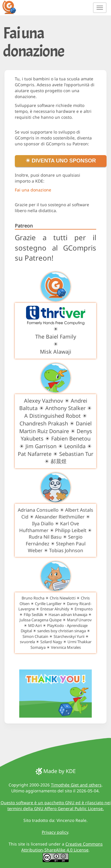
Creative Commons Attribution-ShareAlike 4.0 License (62, 847)
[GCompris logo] (13, 7)
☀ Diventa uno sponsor (61, 161)
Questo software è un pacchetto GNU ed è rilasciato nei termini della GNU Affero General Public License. (56, 806)
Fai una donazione (33, 190)
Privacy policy (55, 832)
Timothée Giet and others (76, 785)
